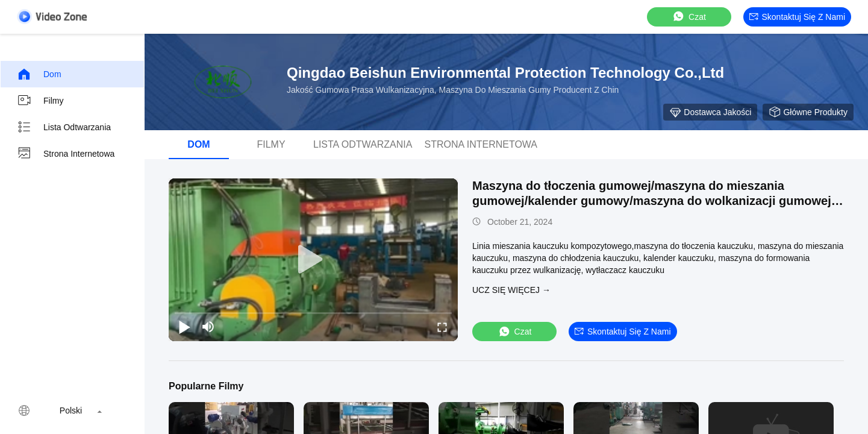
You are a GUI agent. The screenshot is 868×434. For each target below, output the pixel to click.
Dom (39, 74)
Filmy (40, 101)
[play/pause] (184, 327)
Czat (689, 17)
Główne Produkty (808, 112)
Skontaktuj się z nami (798, 17)
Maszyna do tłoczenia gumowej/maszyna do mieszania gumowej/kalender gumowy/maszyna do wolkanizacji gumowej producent (652, 201)
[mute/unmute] (208, 327)
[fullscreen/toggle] (442, 327)
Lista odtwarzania (64, 127)
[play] (313, 260)
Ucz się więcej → (511, 290)
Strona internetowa (66, 154)
